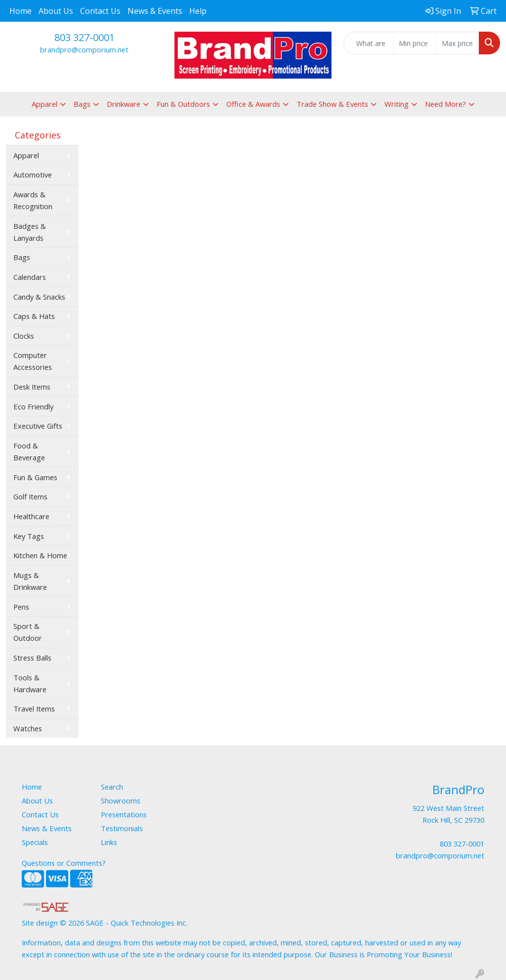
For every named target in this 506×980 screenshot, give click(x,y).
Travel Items (34, 709)
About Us (56, 11)
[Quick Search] (369, 43)
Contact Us (100, 11)
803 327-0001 (84, 37)
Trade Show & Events (332, 104)
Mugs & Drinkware (30, 581)
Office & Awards (253, 104)
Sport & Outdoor (28, 632)
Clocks (24, 336)
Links (109, 842)
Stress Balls (32, 658)
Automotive (33, 175)
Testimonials (122, 828)
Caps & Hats (34, 316)
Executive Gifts (38, 426)
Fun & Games (35, 477)
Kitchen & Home (40, 555)
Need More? (445, 104)
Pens (21, 607)
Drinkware (124, 104)
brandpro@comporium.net (84, 49)
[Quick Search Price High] (458, 43)
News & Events (155, 11)
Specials (35, 842)
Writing (397, 104)
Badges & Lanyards (30, 232)
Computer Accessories (33, 361)
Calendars (30, 277)
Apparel (44, 104)
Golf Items (30, 496)
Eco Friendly (33, 406)
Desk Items (32, 387)
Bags (82, 104)
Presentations (124, 814)
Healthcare (31, 516)
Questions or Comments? (64, 863)
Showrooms (121, 801)
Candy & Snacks (39, 297)
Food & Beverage (29, 451)
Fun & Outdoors (183, 104)
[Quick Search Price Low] (415, 43)
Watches (28, 728)
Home (21, 11)
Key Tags (29, 536)
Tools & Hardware (30, 683)
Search (112, 787)
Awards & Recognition (33, 200)
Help (198, 11)
